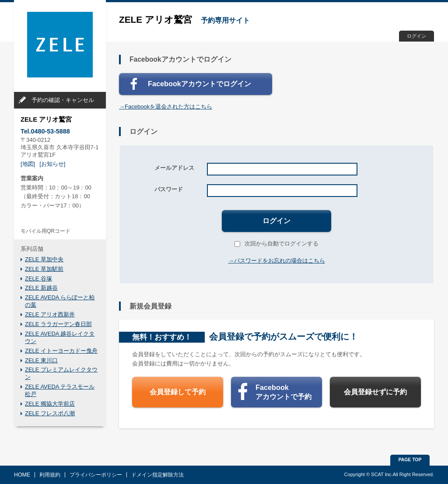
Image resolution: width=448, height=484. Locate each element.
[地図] (28, 164)
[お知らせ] (52, 164)
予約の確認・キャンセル (63, 100)
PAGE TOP (410, 460)
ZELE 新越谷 (41, 288)
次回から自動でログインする (276, 244)
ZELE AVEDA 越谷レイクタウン (60, 337)
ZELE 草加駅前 (44, 269)
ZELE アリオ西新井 (50, 314)
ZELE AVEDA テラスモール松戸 (60, 390)
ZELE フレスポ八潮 (50, 413)
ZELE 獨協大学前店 (50, 404)
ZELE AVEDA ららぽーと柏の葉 (60, 301)
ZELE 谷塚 (38, 279)
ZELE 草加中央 (44, 259)
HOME (22, 475)
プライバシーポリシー (96, 475)
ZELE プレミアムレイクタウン (61, 373)
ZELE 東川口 (41, 360)
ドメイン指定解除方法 (157, 475)
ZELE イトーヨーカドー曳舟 (61, 351)
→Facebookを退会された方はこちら (166, 107)
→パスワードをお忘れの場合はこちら (277, 261)
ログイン (416, 36)
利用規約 (50, 475)
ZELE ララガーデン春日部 (58, 324)
